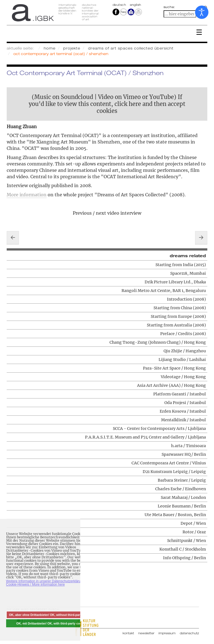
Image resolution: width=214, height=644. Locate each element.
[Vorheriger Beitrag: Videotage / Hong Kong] (13, 238)
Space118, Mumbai (188, 273)
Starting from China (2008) (180, 308)
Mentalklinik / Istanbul (183, 420)
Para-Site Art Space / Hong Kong (174, 368)
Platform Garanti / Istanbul (180, 394)
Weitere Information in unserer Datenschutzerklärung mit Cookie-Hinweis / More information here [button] (48, 583)
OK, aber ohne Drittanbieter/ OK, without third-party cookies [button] (52, 615)
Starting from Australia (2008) (176, 325)
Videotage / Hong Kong (183, 377)
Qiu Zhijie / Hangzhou (185, 351)
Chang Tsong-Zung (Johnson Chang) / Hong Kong (158, 342)
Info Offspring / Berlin (184, 558)
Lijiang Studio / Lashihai (182, 360)
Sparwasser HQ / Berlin (184, 454)
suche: (169, 7)
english (136, 5)
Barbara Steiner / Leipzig (182, 480)
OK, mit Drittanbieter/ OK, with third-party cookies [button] (52, 623)
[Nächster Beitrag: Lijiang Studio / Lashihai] (201, 238)
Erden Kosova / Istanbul (183, 411)
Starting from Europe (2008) (178, 316)
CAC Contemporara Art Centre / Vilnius (169, 463)
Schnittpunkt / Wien (187, 541)
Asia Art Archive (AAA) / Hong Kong (172, 385)
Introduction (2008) (186, 299)
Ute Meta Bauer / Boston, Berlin (175, 515)
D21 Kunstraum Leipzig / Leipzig (174, 472)
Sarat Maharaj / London (183, 497)
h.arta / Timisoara (189, 446)
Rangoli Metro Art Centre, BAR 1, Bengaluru (164, 291)
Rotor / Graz (194, 532)
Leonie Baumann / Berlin (182, 506)
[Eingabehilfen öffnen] (202, 12)
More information (27, 195)
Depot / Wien (193, 523)
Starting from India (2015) (181, 265)
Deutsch (120, 5)
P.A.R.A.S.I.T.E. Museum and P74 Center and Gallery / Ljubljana (145, 437)
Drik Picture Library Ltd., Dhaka (175, 282)
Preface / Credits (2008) (183, 334)
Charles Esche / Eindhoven (181, 489)
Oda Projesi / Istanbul (185, 403)
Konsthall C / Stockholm (183, 549)
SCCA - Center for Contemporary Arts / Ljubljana (159, 428)
